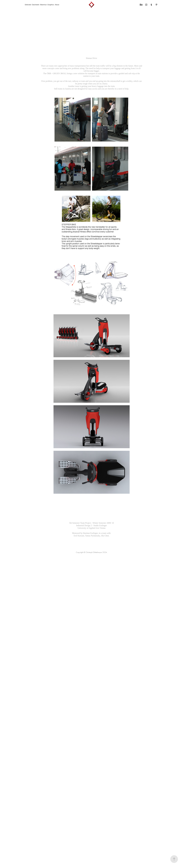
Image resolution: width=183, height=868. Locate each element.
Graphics (51, 5)
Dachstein (36, 5)
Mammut (43, 5)
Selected (28, 5)
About (57, 5)
